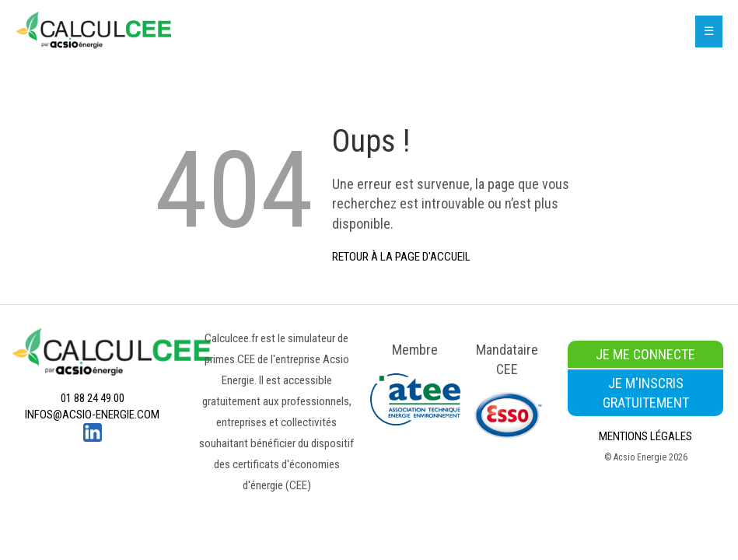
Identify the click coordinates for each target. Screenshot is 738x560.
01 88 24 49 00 (93, 398)
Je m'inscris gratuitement (646, 393)
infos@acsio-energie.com (92, 415)
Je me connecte (645, 354)
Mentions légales (645, 436)
